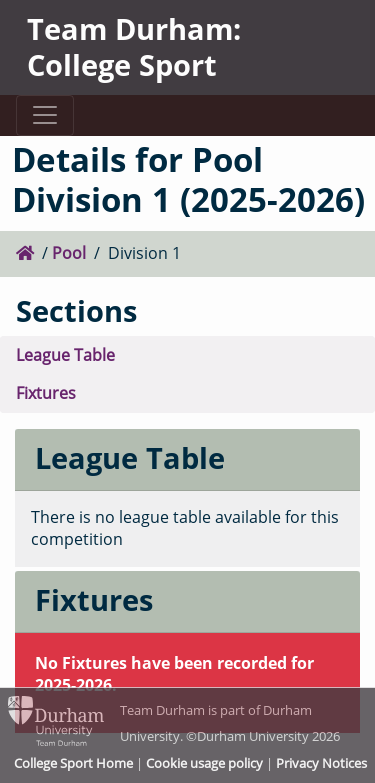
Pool (69, 253)
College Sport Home (73, 763)
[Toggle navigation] (44, 115)
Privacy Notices (321, 763)
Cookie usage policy (204, 763)
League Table (65, 355)
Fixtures (46, 393)
